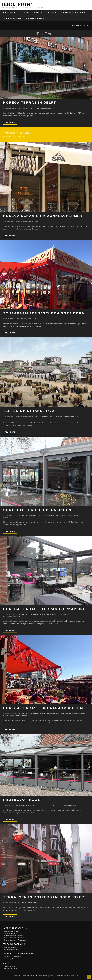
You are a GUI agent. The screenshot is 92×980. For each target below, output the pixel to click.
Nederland (53, 516)
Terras (62, 516)
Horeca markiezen (71, 416)
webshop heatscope (11, 947)
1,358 (30, 805)
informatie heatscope (11, 949)
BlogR (60, 976)
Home (36, 221)
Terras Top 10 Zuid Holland (13, 957)
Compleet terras (41, 416)
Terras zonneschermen (74, 13)
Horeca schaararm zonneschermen (43, 216)
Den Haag (53, 416)
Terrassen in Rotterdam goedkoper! (44, 897)
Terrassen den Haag (11, 934)
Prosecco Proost (23, 800)
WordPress (42, 976)
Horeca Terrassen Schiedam (14, 936)
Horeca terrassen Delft (12, 931)
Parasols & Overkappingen (61, 615)
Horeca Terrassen (17, 4)
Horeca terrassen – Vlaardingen (15, 940)
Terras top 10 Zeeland (12, 959)
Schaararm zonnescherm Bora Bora (44, 313)
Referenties (74, 805)
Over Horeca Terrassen (16, 13)
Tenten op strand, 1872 (29, 411)
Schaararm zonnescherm (60, 714)
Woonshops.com (10, 966)
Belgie (36, 615)
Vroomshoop (8, 517)
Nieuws (36, 108)
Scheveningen (9, 418)
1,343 (29, 903)
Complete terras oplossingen (37, 510)
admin (23, 108)
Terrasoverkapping (48, 108)
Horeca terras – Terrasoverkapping (45, 609)
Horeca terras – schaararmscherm (43, 708)
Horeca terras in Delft (30, 103)
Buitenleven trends (11, 968)
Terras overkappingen (45, 13)
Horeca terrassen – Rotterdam (14, 938)
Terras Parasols (12, 18)
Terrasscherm (72, 516)
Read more (10, 122)
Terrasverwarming (35, 18)
